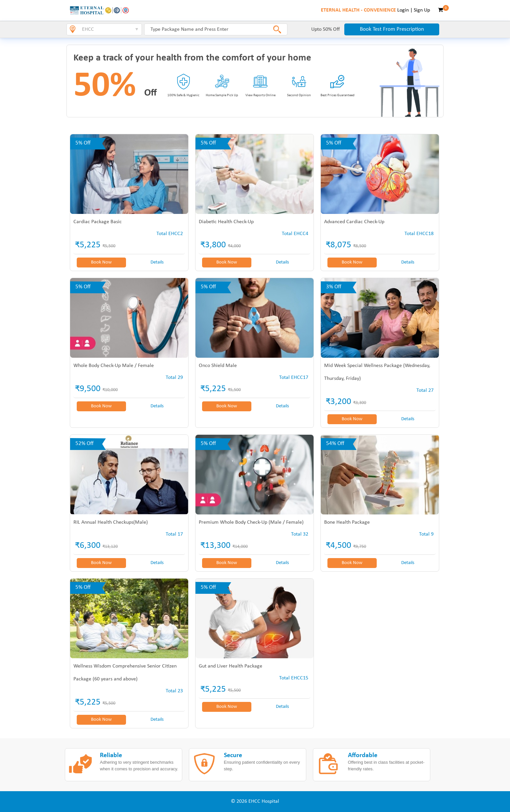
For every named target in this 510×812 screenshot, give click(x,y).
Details (157, 262)
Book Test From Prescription (392, 29)
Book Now (101, 262)
